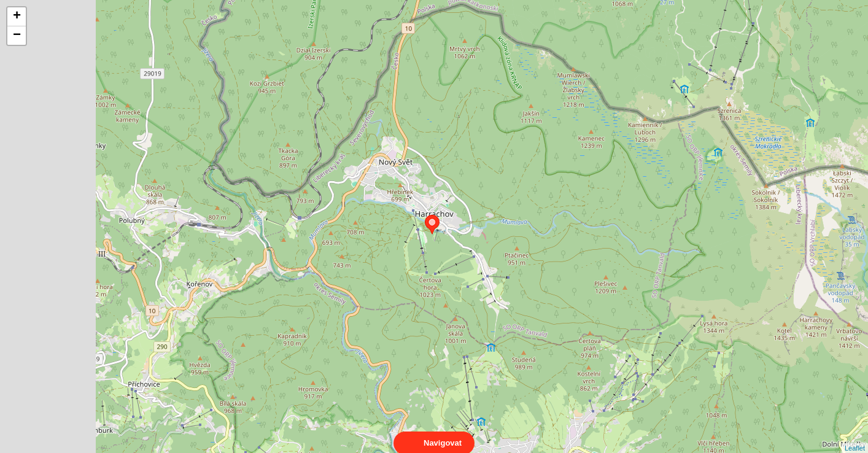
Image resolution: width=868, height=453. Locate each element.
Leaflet (855, 437)
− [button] (17, 36)
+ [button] (17, 17)
